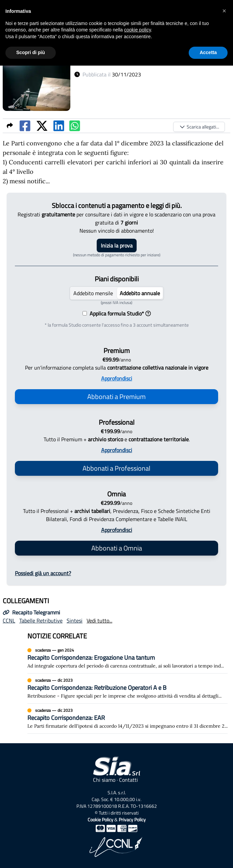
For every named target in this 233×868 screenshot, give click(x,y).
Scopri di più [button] (31, 52)
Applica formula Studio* (119, 313)
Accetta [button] (208, 52)
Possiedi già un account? (43, 573)
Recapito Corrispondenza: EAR (66, 718)
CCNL (9, 620)
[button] (224, 11)
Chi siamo (104, 780)
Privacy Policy (132, 819)
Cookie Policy (100, 819)
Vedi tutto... (99, 620)
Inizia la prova (117, 245)
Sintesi (75, 620)
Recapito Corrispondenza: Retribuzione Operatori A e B (97, 688)
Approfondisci (117, 378)
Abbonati (116, 396)
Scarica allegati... (199, 127)
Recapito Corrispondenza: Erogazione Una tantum (91, 658)
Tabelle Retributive (41, 620)
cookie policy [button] (137, 30)
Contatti (129, 780)
